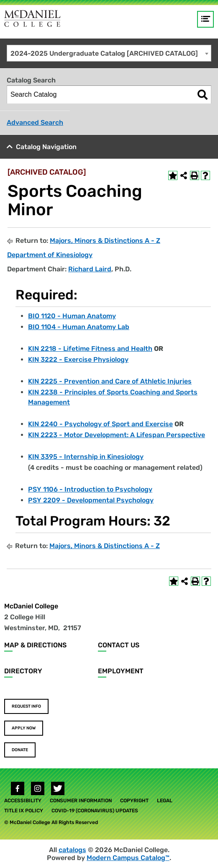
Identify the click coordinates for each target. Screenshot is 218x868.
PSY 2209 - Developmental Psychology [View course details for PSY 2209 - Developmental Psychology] (91, 500)
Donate (20, 750)
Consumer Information (81, 801)
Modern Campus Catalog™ (128, 858)
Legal (165, 801)
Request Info (26, 706)
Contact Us (119, 645)
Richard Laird (90, 269)
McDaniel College (31, 606)
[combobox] (109, 53)
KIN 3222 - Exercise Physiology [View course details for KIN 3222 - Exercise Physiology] (78, 359)
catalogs (72, 850)
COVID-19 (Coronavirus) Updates (95, 811)
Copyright (134, 801)
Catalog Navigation (46, 147)
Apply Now (24, 728)
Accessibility (23, 801)
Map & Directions (35, 645)
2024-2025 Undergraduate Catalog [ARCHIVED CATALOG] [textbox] (104, 53)
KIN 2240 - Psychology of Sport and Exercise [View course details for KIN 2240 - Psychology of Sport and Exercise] (100, 424)
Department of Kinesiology (50, 255)
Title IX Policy (24, 811)
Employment (121, 671)
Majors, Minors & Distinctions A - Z (105, 241)
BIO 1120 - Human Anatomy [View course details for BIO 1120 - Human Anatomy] (72, 316)
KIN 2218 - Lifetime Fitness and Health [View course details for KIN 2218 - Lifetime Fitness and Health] (90, 349)
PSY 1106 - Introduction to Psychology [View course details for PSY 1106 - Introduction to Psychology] (90, 489)
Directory (23, 671)
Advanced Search (35, 122)
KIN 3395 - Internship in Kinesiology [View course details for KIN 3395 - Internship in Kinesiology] (86, 457)
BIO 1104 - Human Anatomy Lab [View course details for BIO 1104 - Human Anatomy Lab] (79, 327)
